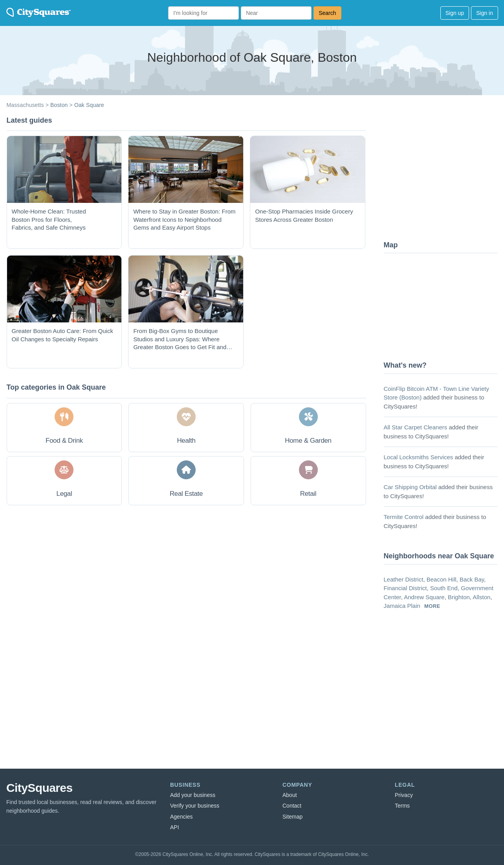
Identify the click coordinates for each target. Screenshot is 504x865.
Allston (481, 597)
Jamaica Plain (402, 606)
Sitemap (292, 817)
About (290, 795)
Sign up (455, 13)
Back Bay (472, 579)
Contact (292, 806)
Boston (59, 105)
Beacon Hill (442, 579)
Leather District (404, 579)
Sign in (485, 13)
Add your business (193, 795)
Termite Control (404, 517)
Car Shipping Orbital (410, 487)
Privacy (404, 795)
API (175, 827)
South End (444, 588)
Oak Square (89, 105)
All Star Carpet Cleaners (416, 427)
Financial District (405, 588)
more (432, 606)
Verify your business (195, 806)
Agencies (181, 817)
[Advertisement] (443, 175)
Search (327, 13)
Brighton (459, 597)
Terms (402, 806)
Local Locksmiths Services (419, 457)
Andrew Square (424, 597)
